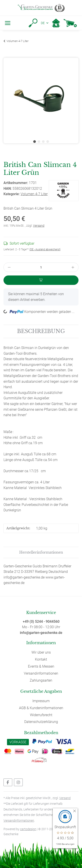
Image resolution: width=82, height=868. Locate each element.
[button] (33, 23)
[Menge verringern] (9, 267)
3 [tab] (43, 142)
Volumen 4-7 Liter (34, 194)
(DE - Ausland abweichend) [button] (45, 249)
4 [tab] (48, 142)
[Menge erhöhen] (73, 267)
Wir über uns (41, 652)
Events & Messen (41, 666)
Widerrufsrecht (41, 715)
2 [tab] (39, 142)
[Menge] (41, 267)
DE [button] (43, 23)
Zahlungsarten (41, 680)
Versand (39, 226)
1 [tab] (35, 142)
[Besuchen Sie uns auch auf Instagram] (18, 782)
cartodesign (28, 829)
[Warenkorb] (70, 23)
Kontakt (41, 659)
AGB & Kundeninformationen (41, 708)
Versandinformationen (41, 673)
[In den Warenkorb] (7, 55)
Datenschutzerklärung (41, 722)
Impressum (41, 701)
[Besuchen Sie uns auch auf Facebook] (8, 782)
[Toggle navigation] (7, 23)
